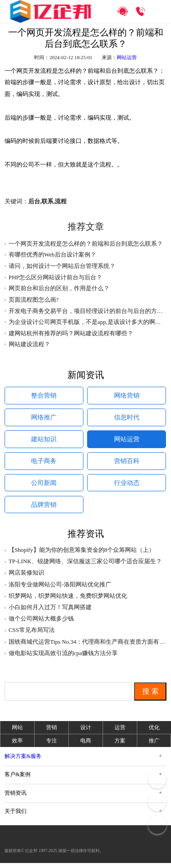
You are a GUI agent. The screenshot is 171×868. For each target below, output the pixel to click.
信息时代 (127, 419)
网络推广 (44, 419)
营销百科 (127, 464)
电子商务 (44, 464)
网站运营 (127, 57)
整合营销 (44, 396)
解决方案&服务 (23, 761)
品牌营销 (44, 510)
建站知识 (44, 441)
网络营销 (127, 396)
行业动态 (127, 487)
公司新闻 (44, 487)
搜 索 (150, 696)
